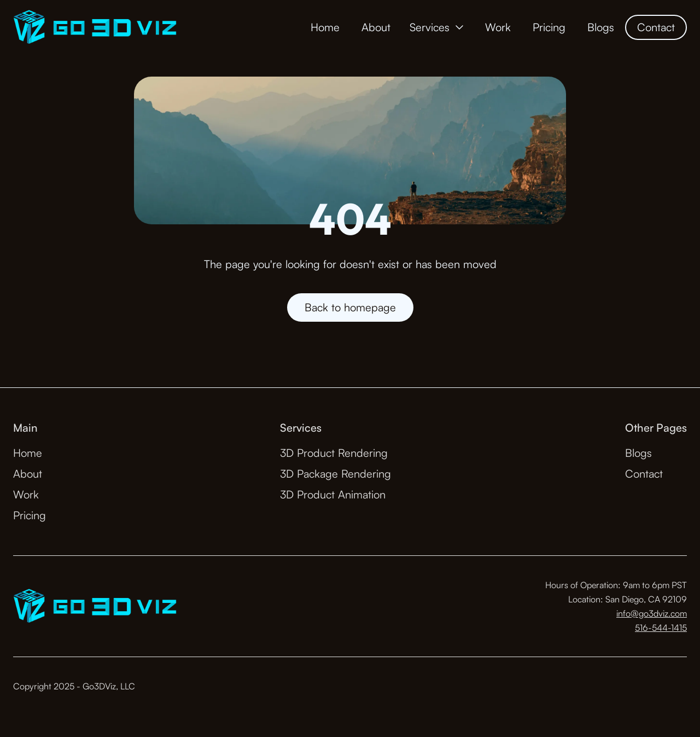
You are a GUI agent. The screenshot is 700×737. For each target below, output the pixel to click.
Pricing (549, 27)
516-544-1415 (661, 628)
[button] (438, 27)
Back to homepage (350, 307)
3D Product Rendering (334, 453)
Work (498, 27)
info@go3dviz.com (652, 613)
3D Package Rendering (336, 474)
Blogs (601, 27)
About (376, 27)
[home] (95, 27)
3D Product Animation (333, 494)
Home (325, 27)
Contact (656, 27)
